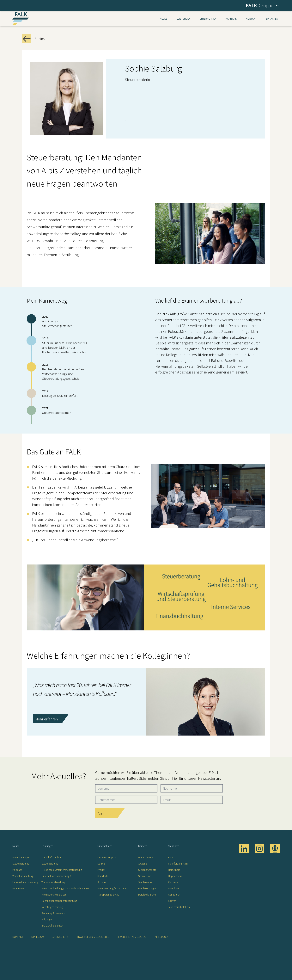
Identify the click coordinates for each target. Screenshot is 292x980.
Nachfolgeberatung (52, 907)
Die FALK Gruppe (107, 857)
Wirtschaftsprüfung (23, 876)
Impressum (37, 937)
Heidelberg (174, 870)
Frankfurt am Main (178, 864)
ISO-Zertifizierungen (52, 926)
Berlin (171, 857)
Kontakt (251, 19)
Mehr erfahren (47, 719)
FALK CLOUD (161, 937)
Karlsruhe (173, 882)
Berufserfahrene (147, 895)
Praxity (101, 870)
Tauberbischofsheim (179, 907)
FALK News (18, 888)
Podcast (17, 870)
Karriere (231, 19)
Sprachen (272, 19)
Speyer (172, 901)
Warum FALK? (146, 857)
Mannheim (174, 888)
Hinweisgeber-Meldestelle (92, 937)
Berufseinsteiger (147, 888)
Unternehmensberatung (25, 882)
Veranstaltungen (21, 857)
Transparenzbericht (108, 895)
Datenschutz (60, 937)
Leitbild (101, 864)
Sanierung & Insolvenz (53, 913)
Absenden (106, 814)
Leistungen (183, 19)
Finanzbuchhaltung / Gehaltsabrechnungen (65, 888)
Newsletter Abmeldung (131, 937)
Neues (164, 19)
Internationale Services (54, 895)
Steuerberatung (21, 864)
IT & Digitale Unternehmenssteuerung (62, 870)
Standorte (103, 876)
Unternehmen (208, 19)
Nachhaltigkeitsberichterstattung (59, 901)
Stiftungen (47, 919)
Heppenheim (175, 876)
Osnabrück (174, 895)
